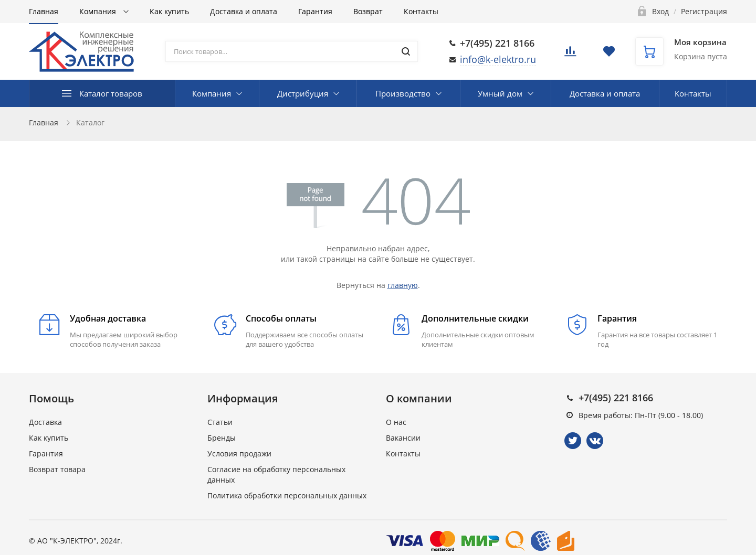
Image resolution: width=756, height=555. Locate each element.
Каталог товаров (111, 93)
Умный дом (500, 93)
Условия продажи (239, 453)
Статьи (220, 422)
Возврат (368, 11)
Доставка (45, 422)
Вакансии (403, 438)
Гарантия (315, 11)
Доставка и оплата (244, 11)
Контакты (421, 11)
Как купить (169, 11)
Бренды (222, 438)
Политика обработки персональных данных (287, 495)
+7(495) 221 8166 (497, 43)
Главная (44, 11)
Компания (99, 11)
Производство (403, 93)
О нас (396, 422)
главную (403, 285)
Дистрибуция (303, 93)
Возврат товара (57, 469)
